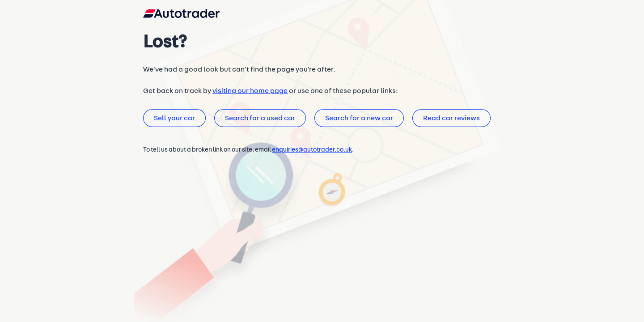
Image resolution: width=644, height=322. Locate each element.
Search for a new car (356, 122)
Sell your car (174, 122)
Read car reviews (448, 122)
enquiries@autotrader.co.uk (312, 154)
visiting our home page (247, 95)
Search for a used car (258, 122)
